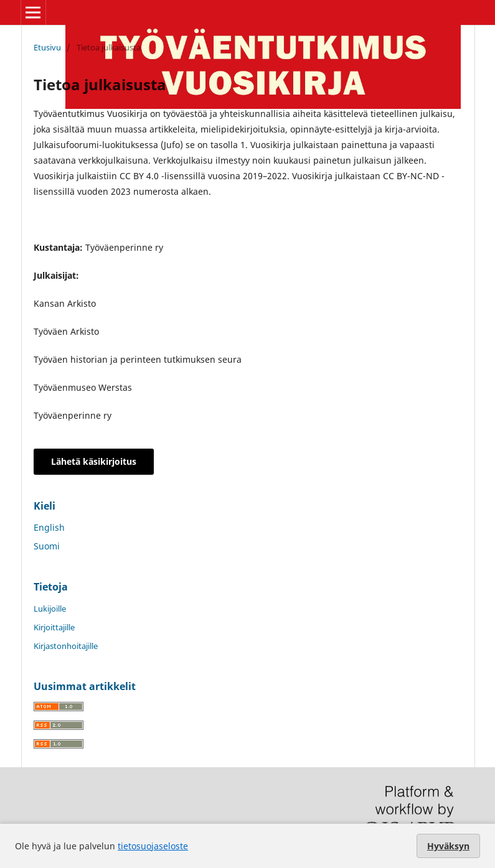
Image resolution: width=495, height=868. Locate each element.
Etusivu (47, 47)
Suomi (47, 546)
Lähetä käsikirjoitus (94, 461)
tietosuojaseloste (153, 846)
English (49, 527)
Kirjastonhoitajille (66, 646)
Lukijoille (50, 609)
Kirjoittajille (54, 627)
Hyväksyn (448, 846)
